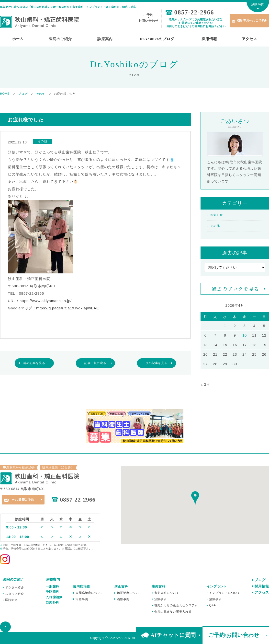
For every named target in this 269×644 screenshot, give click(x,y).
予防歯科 (52, 592)
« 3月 (205, 384)
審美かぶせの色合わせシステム (176, 605)
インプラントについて (225, 593)
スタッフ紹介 (15, 594)
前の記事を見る (34, 363)
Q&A (213, 605)
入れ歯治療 (54, 597)
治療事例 (82, 599)
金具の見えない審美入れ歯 (173, 612)
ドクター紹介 (15, 587)
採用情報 (209, 39)
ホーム (18, 39)
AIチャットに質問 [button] (173, 635)
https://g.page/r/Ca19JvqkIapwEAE (68, 308)
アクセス (250, 39)
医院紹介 (11, 600)
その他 (215, 226)
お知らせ (217, 215)
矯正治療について (129, 593)
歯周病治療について (90, 593)
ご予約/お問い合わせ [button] (234, 635)
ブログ (260, 580)
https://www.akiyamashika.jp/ (46, 301)
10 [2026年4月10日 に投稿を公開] (245, 335)
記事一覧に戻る (95, 363)
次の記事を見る (156, 363)
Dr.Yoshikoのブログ (157, 39)
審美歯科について (167, 593)
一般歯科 (52, 586)
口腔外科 (52, 603)
